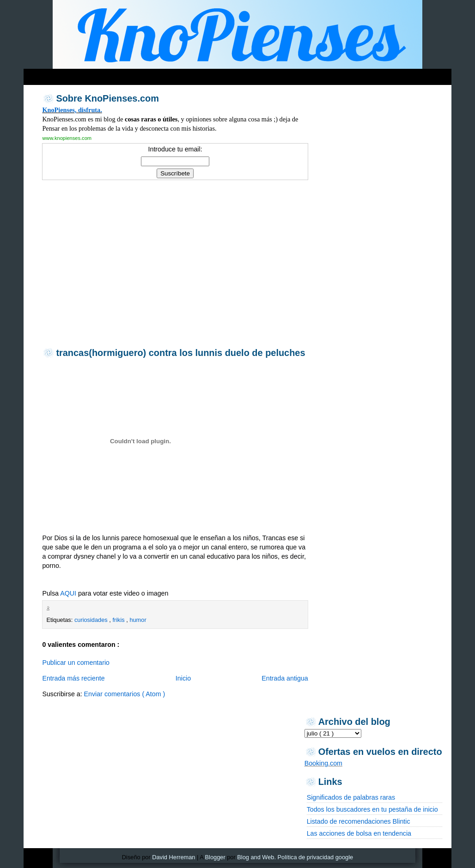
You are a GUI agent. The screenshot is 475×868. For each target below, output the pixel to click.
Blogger (215, 857)
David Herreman (174, 857)
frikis (119, 620)
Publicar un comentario (76, 663)
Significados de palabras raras (351, 797)
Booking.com (323, 763)
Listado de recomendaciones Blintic (359, 821)
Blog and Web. (256, 857)
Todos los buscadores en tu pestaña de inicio (372, 809)
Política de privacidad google (316, 857)
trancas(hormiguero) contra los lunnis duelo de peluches (180, 353)
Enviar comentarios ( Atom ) (125, 694)
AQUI (68, 593)
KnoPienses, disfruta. (72, 110)
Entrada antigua (285, 678)
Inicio (183, 678)
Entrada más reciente (73, 678)
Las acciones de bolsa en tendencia (359, 833)
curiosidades (92, 620)
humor (138, 620)
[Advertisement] (201, 75)
